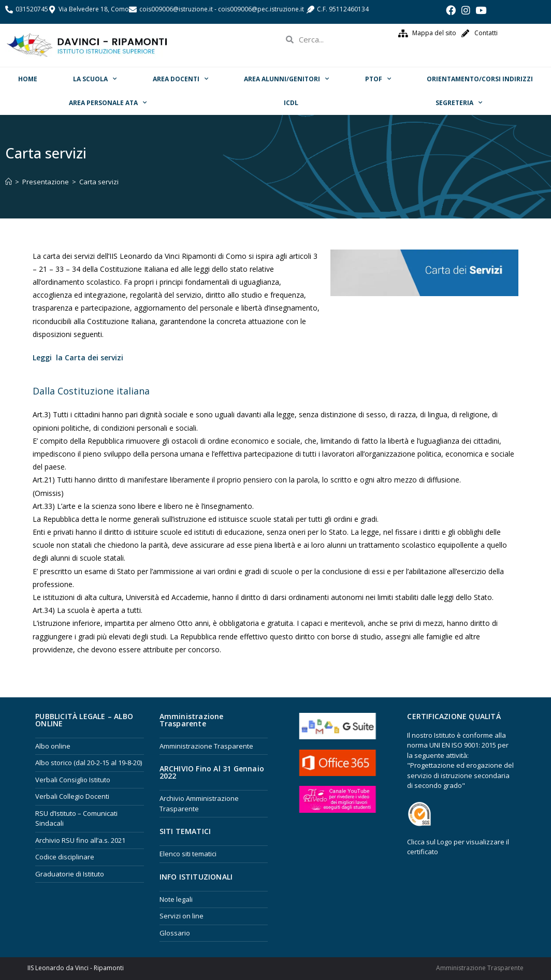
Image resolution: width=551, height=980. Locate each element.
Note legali (176, 899)
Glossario (175, 933)
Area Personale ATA (108, 103)
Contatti (486, 33)
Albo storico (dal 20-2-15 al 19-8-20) (89, 763)
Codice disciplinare (65, 857)
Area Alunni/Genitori (286, 79)
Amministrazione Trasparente (206, 746)
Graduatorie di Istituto (70, 874)
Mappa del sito (434, 33)
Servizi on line (182, 916)
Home (28, 79)
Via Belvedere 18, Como (94, 9)
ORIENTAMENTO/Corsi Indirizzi (480, 79)
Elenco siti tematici (188, 854)
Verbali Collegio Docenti (72, 796)
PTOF (378, 79)
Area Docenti (180, 79)
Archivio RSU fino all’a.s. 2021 (80, 840)
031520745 (32, 9)
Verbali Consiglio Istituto (73, 780)
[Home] (9, 182)
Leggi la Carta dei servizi (78, 357)
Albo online (53, 746)
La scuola (95, 79)
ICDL (291, 103)
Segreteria (459, 103)
